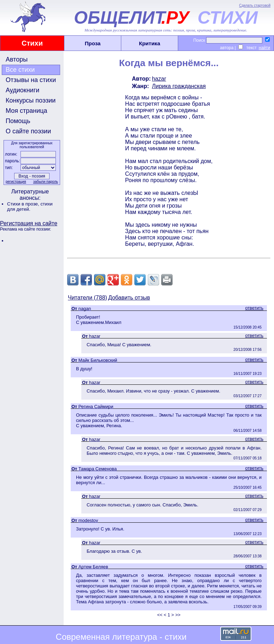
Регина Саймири (96, 407)
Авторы (17, 59)
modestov (88, 520)
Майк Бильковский (98, 360)
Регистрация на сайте (29, 223)
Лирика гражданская (179, 86)
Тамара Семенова (98, 469)
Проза (93, 43)
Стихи (32, 43)
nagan (85, 309)
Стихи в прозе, (24, 204)
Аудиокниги (22, 90)
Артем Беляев (93, 567)
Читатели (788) (88, 298)
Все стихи (20, 70)
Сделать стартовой (255, 5)
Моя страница (27, 111)
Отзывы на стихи (31, 80)
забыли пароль (46, 182)
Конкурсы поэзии (31, 100)
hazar (159, 79)
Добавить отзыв (129, 298)
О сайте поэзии (28, 131)
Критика (150, 43)
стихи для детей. (30, 207)
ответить (254, 308)
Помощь (18, 121)
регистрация (16, 182)
